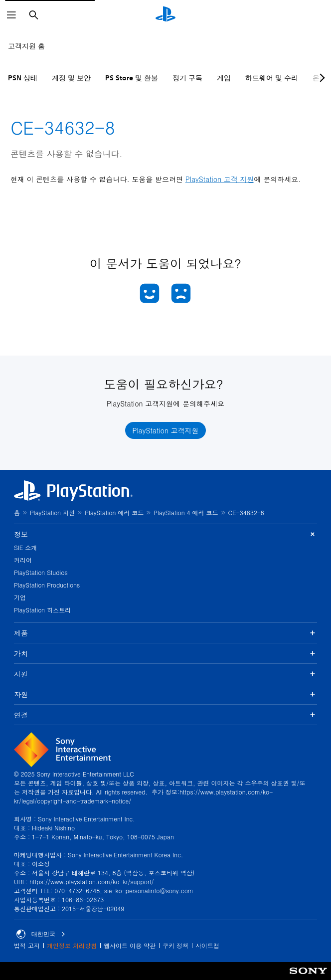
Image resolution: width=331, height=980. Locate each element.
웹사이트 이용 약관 (130, 945)
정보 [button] (165, 534)
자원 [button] (165, 694)
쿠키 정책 (175, 945)
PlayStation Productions (47, 585)
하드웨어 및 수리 (272, 78)
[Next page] (321, 78)
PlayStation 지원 (52, 512)
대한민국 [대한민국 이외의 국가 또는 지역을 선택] (41, 934)
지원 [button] (165, 674)
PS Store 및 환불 (132, 78)
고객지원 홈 (26, 46)
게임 (224, 78)
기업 (20, 597)
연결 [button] (165, 715)
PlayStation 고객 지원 (220, 179)
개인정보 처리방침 (72, 945)
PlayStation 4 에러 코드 (186, 512)
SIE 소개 (25, 547)
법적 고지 (27, 945)
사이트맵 (207, 945)
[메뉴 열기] (11, 15)
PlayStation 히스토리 (42, 610)
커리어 (23, 560)
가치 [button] (165, 653)
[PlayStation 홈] (165, 15)
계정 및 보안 (71, 78)
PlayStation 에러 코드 (114, 512)
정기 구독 (187, 78)
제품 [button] (165, 633)
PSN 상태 (23, 78)
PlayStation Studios (41, 572)
